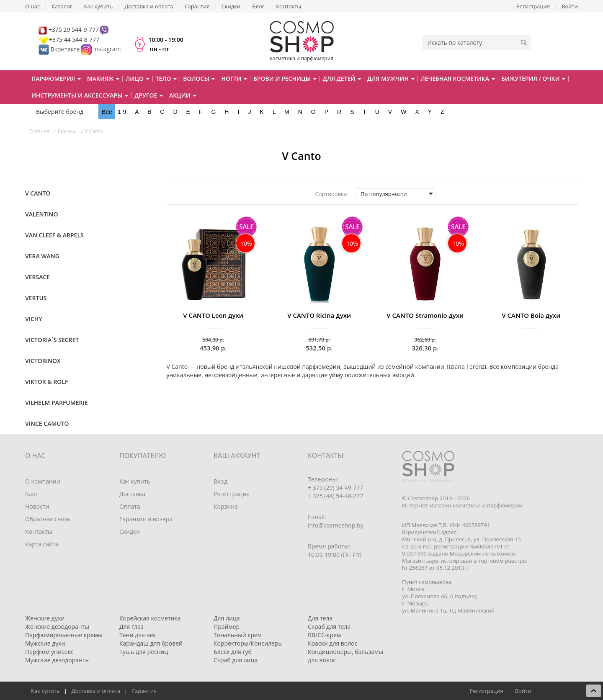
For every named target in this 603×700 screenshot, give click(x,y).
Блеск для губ (233, 652)
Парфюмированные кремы (64, 635)
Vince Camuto (47, 423)
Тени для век (138, 635)
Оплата (130, 506)
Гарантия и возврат (147, 519)
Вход (220, 481)
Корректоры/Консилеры (248, 643)
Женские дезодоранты (57, 627)
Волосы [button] (199, 78)
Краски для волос (332, 643)
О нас (32, 6)
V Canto (38, 193)
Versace (37, 277)
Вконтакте (60, 49)
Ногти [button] (234, 78)
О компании (43, 481)
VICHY (34, 319)
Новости (37, 506)
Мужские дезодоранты (57, 660)
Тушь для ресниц (144, 652)
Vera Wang (42, 256)
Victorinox (43, 361)
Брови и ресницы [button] (285, 78)
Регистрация (533, 6)
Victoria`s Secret (52, 340)
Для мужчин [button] (391, 78)
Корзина (226, 506)
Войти (570, 6)
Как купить (99, 6)
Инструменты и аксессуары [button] (80, 95)
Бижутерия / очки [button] (533, 78)
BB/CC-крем (324, 635)
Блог (258, 6)
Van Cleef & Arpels (54, 235)
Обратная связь (48, 519)
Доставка (132, 494)
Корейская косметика (150, 618)
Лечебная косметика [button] (458, 78)
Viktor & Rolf (46, 382)
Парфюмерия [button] (56, 78)
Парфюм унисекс (49, 652)
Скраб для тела (329, 627)
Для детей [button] (342, 78)
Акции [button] (183, 95)
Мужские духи (45, 643)
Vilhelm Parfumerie (56, 403)
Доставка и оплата (149, 6)
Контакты (289, 6)
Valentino (42, 214)
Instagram (107, 49)
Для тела (320, 618)
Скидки (231, 6)
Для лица (227, 618)
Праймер (227, 627)
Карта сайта (42, 544)
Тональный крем (238, 635)
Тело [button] (166, 78)
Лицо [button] (138, 78)
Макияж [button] (103, 78)
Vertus (36, 298)
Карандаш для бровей (151, 643)
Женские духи (45, 618)
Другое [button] (149, 95)
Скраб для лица (236, 660)
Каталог (62, 6)
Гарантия (197, 6)
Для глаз (131, 627)
